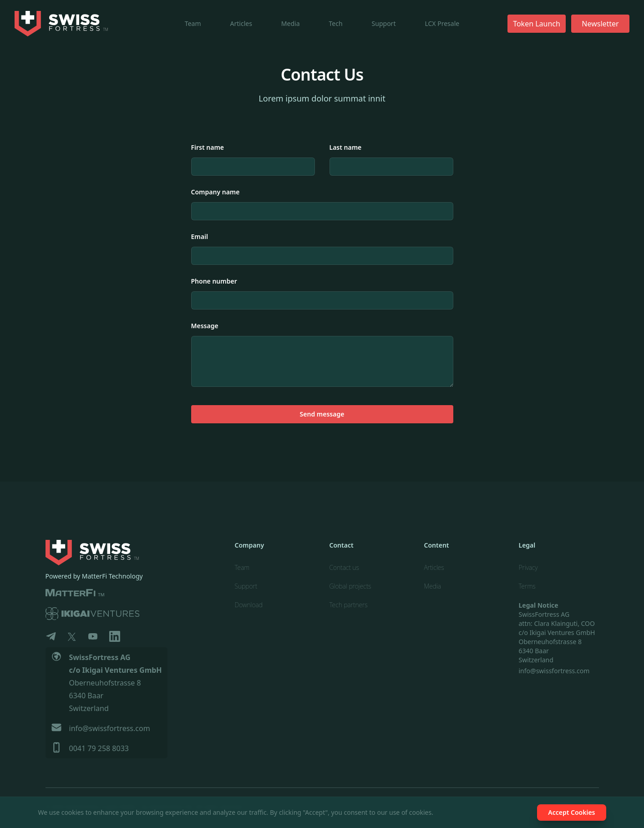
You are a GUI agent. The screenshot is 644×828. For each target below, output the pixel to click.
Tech (336, 23)
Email (200, 236)
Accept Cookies (571, 812)
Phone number (214, 281)
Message (205, 326)
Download (249, 605)
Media (291, 23)
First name (208, 147)
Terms (527, 586)
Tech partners (349, 605)
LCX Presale (442, 23)
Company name (216, 192)
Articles (241, 23)
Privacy (528, 567)
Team (193, 23)
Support (384, 23)
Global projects (350, 586)
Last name (346, 147)
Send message (322, 414)
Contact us (344, 567)
